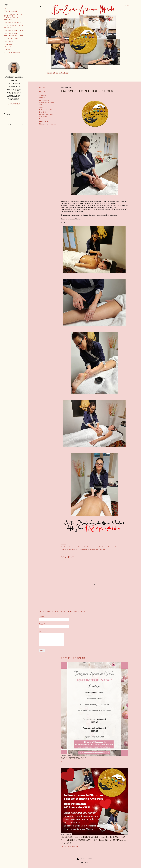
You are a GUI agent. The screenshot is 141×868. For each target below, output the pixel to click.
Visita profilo (14, 104)
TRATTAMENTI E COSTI (12, 42)
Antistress (43, 95)
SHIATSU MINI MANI (11, 39)
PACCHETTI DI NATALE (73, 758)
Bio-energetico (44, 100)
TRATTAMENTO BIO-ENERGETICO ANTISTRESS (13, 35)
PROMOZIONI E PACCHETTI (10, 46)
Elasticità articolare (46, 110)
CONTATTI (7, 50)
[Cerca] (127, 6)
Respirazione (44, 121)
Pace (41, 119)
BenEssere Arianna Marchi (14, 78)
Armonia (42, 98)
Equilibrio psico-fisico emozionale (46, 115)
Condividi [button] (42, 87)
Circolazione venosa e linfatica (95, 547)
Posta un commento (73, 762)
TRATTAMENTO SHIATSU (13, 23)
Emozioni (42, 112)
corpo (41, 107)
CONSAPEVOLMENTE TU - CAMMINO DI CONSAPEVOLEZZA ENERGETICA (13, 17)
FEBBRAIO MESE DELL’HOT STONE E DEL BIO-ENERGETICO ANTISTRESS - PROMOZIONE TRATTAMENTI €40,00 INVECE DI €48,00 (93, 840)
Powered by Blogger (84, 859)
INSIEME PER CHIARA (12, 53)
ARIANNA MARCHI (63, 78)
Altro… (74, 78)
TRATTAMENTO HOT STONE (14, 31)
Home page (51, 78)
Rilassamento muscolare (48, 124)
